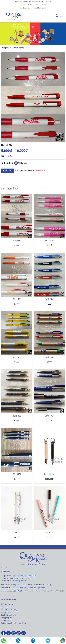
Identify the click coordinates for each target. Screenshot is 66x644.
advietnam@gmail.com (20, 581)
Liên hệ (44, 5)
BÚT (17, 532)
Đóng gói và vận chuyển (10, 612)
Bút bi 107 (17, 299)
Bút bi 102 (49, 416)
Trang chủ (5, 48)
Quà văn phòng (18, 48)
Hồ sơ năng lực (6, 607)
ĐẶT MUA (8, 171)
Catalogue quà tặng (8, 604)
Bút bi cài (49, 532)
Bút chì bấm (49, 474)
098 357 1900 (40, 171)
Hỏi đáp (37, 5)
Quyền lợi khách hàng (9, 615)
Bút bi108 (49, 241)
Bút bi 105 (17, 357)
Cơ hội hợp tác (6, 620)
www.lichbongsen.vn (40, 8)
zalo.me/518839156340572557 (25, 576)
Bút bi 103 (17, 416)
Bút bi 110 (17, 241)
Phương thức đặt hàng (9, 610)
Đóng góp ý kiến (7, 618)
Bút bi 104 (49, 357)
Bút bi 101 (17, 474)
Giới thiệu (23, 5)
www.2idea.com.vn (26, 8)
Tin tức (30, 5)
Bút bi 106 (49, 299)
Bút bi (29, 48)
